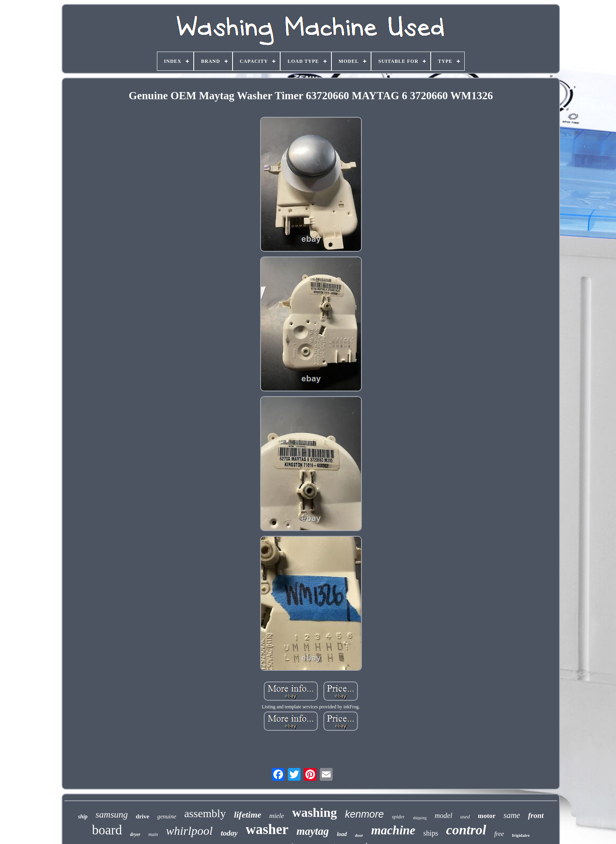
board (107, 830)
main (153, 834)
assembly (205, 813)
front (536, 815)
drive (142, 816)
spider (398, 817)
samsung (112, 815)
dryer (135, 834)
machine (393, 830)
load (342, 834)
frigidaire (521, 835)
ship (83, 817)
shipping (419, 818)
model (443, 816)
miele (277, 816)
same (512, 815)
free (499, 834)
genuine (167, 816)
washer (267, 829)
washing (315, 812)
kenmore (364, 814)
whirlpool (190, 831)
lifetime (247, 815)
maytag (313, 831)
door (359, 835)
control (466, 830)
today (229, 833)
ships (431, 833)
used (465, 817)
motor (487, 816)
